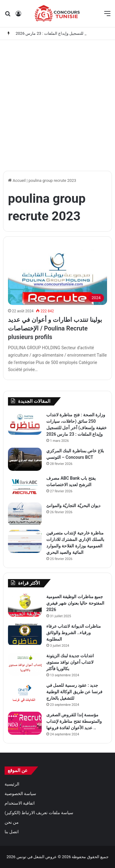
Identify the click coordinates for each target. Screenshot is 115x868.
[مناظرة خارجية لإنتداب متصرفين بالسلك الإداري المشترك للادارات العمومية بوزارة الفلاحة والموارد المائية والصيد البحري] (25, 541)
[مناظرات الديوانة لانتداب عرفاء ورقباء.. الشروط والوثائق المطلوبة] (25, 635)
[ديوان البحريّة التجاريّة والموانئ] (25, 514)
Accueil (17, 180)
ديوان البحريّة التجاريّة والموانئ (73, 506)
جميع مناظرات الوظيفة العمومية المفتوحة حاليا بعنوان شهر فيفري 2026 (75, 603)
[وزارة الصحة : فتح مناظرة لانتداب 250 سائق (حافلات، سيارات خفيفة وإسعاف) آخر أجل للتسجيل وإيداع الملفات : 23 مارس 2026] (25, 423)
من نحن (12, 822)
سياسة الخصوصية (20, 794)
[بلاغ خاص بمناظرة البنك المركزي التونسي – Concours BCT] (25, 459)
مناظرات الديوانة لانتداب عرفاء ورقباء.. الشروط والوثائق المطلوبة (74, 633)
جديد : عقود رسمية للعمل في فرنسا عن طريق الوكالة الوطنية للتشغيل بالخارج (74, 692)
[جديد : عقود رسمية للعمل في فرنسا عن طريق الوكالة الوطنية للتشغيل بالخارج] (25, 694)
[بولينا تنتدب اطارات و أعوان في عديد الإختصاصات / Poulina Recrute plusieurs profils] (57, 277)
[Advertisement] (57, 104)
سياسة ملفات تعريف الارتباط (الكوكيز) (39, 813)
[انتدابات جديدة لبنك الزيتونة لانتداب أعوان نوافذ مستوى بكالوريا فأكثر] (25, 664)
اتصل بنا (12, 832)
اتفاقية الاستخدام (20, 803)
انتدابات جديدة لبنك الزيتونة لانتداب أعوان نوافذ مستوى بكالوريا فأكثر (70, 662)
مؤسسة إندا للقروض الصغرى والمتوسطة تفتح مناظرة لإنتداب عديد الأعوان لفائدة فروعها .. (74, 721)
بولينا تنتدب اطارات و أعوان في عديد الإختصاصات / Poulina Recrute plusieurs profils (55, 328)
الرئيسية (12, 784)
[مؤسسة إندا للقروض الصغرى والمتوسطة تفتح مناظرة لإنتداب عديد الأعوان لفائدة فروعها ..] (25, 723)
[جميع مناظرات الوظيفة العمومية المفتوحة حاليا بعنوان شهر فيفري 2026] (25, 605)
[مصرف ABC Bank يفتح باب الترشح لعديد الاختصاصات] (25, 487)
